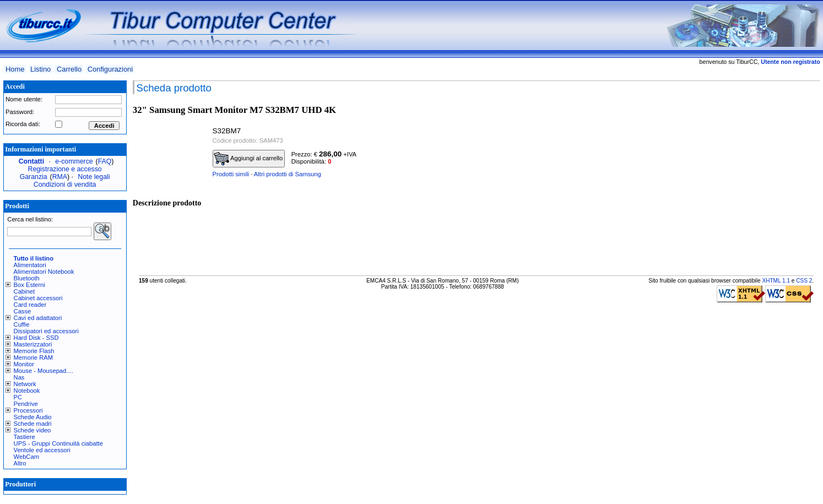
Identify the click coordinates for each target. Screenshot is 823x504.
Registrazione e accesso (65, 169)
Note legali (94, 177)
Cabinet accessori (38, 298)
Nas (19, 377)
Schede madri (33, 424)
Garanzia (34, 177)
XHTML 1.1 (776, 281)
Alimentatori (30, 265)
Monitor (24, 364)
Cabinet (25, 291)
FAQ (105, 161)
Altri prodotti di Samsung (288, 174)
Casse (23, 311)
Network (25, 384)
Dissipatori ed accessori (46, 331)
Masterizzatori (33, 344)
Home (15, 69)
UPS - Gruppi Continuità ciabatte (58, 443)
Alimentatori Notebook (44, 272)
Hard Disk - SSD (36, 338)
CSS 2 (804, 281)
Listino (40, 69)
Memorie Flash (34, 351)
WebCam (26, 457)
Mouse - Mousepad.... (44, 371)
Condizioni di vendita (65, 185)
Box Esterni (29, 285)
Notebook (27, 391)
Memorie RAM (33, 357)
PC (18, 397)
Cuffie (22, 324)
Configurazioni (110, 69)
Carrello (69, 69)
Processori (28, 410)
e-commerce (74, 161)
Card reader (30, 305)
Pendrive (26, 404)
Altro (20, 463)
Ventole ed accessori (42, 450)
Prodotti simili (231, 174)
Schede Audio (33, 417)
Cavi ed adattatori (38, 318)
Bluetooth (27, 278)
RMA (60, 177)
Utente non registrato (790, 62)
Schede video (33, 430)
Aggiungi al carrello (248, 159)
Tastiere (25, 437)
